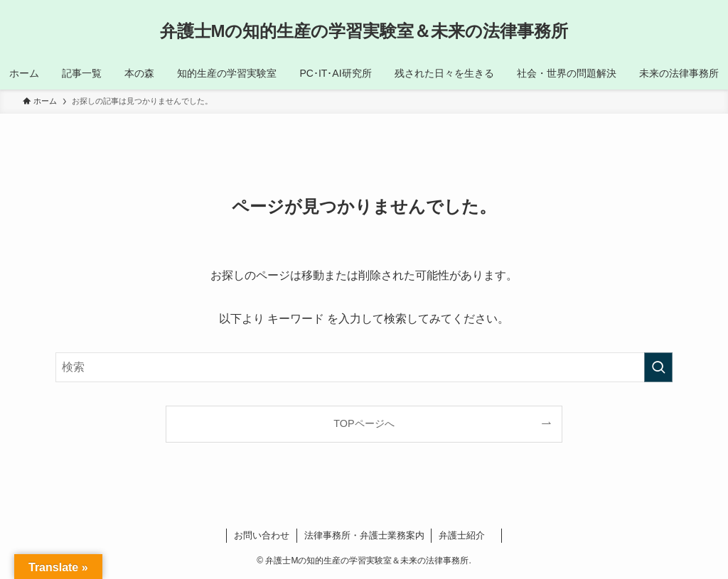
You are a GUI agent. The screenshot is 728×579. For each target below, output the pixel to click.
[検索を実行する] (658, 367)
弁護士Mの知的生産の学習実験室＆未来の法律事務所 (364, 31)
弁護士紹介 (466, 535)
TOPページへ (364, 423)
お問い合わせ (262, 535)
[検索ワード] (364, 367)
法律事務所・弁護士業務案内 (364, 535)
